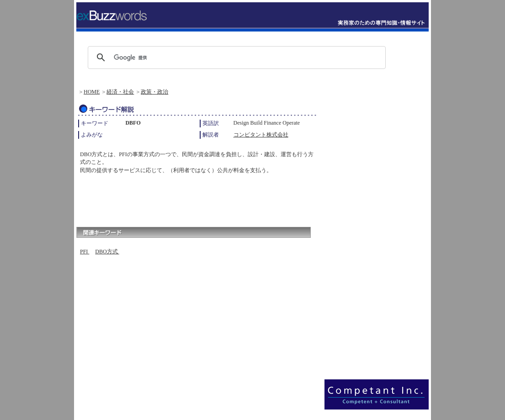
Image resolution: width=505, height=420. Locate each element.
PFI (85, 252)
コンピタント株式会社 (261, 135)
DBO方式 (107, 252)
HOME (92, 92)
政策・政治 (154, 92)
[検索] (235, 58)
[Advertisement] (183, 198)
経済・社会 (120, 92)
